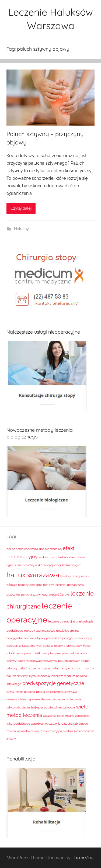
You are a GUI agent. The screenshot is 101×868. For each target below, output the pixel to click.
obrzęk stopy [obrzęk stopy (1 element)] (83, 638)
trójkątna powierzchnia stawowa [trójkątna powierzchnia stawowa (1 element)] (53, 707)
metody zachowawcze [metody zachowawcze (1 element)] (40, 631)
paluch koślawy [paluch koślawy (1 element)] (69, 661)
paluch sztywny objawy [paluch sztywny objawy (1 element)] (35, 668)
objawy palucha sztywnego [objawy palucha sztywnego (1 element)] (54, 638)
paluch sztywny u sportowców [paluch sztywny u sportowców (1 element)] (73, 668)
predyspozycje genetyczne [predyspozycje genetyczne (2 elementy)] (53, 683)
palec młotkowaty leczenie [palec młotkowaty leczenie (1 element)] (43, 653)
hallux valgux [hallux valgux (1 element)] (72, 565)
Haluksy (21, 229)
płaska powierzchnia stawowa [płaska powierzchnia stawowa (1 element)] (56, 692)
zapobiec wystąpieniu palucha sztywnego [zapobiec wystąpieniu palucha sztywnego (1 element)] (60, 724)
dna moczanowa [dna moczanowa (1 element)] (50, 549)
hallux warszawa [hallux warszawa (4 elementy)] (33, 575)
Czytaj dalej (21, 208)
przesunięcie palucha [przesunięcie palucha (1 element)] (21, 692)
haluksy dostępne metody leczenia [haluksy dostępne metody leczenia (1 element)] (42, 585)
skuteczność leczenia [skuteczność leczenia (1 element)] (67, 699)
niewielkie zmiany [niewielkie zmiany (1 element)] (68, 631)
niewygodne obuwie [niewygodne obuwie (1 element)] (20, 638)
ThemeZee (82, 858)
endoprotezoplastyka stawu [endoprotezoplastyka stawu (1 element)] (58, 557)
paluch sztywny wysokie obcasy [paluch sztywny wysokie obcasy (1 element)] (28, 676)
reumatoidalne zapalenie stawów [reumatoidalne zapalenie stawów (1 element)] (29, 699)
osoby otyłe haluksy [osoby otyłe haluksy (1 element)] (68, 646)
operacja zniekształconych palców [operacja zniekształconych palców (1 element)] (30, 646)
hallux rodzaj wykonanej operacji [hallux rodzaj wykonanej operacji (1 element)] (39, 565)
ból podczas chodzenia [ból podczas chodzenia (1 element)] (22, 549)
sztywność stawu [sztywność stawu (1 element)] (18, 707)
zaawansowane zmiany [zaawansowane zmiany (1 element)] (59, 716)
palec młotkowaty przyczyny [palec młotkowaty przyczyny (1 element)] (37, 661)
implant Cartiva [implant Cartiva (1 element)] (59, 594)
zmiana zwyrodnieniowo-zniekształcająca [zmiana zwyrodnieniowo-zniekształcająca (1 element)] (34, 731)
